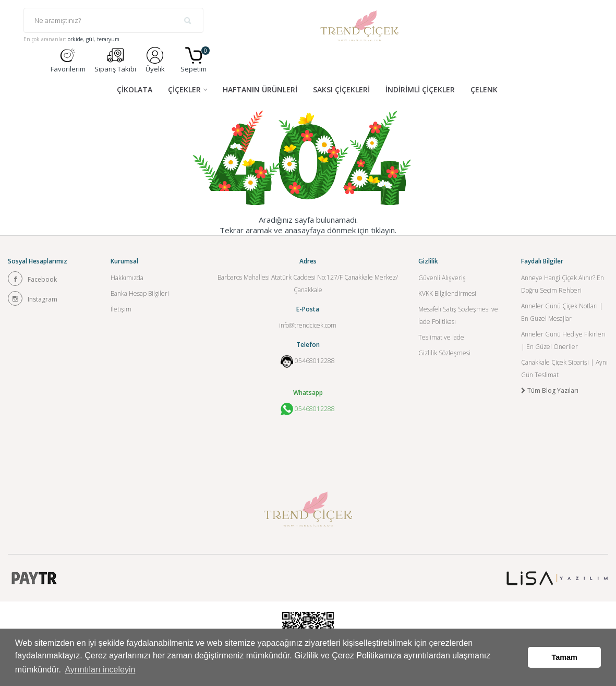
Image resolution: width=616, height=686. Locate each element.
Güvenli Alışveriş (442, 278)
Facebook (32, 279)
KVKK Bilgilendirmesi (447, 293)
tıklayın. (384, 230)
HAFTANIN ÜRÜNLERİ (260, 89)
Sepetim (194, 60)
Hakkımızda (127, 278)
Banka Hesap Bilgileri (140, 293)
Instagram (33, 298)
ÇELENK (484, 89)
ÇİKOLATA (135, 89)
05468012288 (315, 361)
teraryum (108, 39)
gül (90, 39)
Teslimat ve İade (441, 337)
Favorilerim (68, 60)
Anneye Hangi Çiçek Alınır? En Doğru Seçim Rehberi (563, 284)
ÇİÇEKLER (184, 89)
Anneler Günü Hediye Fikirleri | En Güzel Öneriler (563, 340)
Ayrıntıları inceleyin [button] (100, 670)
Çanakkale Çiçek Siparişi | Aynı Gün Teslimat (564, 369)
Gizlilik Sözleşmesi (444, 353)
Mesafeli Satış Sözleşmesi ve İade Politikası (458, 315)
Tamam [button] (565, 657)
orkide (75, 39)
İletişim (121, 309)
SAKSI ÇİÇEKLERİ (341, 89)
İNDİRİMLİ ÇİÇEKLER (420, 89)
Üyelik (155, 60)
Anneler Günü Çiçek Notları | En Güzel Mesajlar (562, 312)
